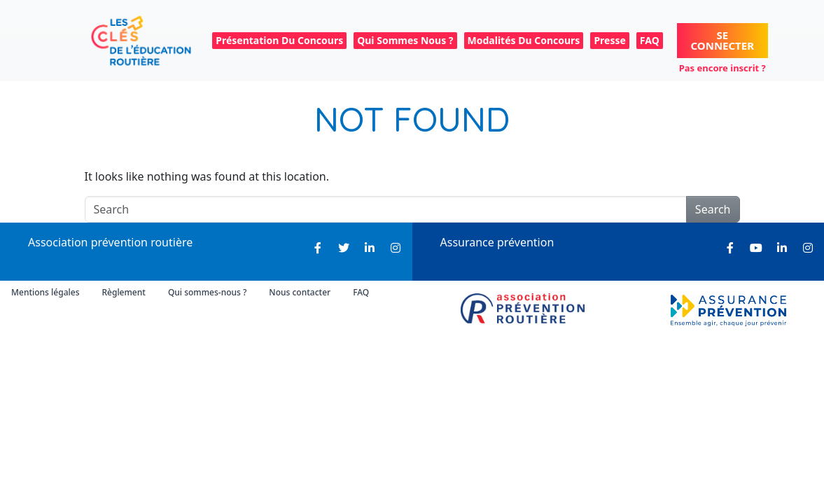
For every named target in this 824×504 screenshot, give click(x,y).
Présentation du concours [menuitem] (279, 40)
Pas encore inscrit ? (722, 68)
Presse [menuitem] (609, 40)
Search (713, 209)
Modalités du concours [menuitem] (524, 40)
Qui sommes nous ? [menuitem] (405, 40)
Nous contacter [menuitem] (300, 292)
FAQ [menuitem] (650, 40)
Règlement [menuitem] (123, 292)
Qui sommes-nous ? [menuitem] (207, 292)
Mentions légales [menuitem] (45, 292)
